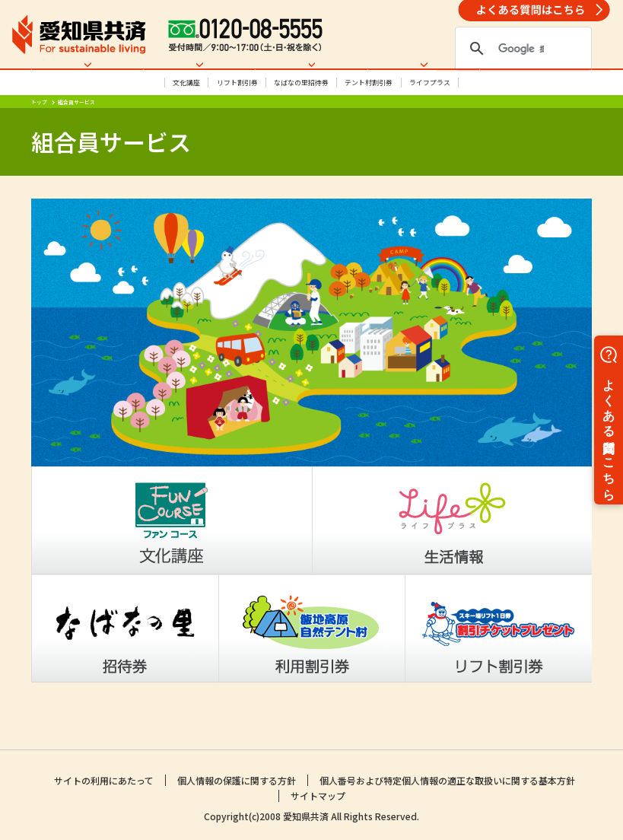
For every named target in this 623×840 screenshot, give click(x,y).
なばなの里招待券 (301, 111)
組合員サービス (76, 131)
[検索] (521, 49)
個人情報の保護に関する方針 (237, 782)
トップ (39, 131)
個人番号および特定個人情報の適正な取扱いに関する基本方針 (447, 782)
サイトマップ (318, 797)
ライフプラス (430, 111)
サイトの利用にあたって (104, 782)
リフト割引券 (237, 111)
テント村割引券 (369, 111)
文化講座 (186, 111)
